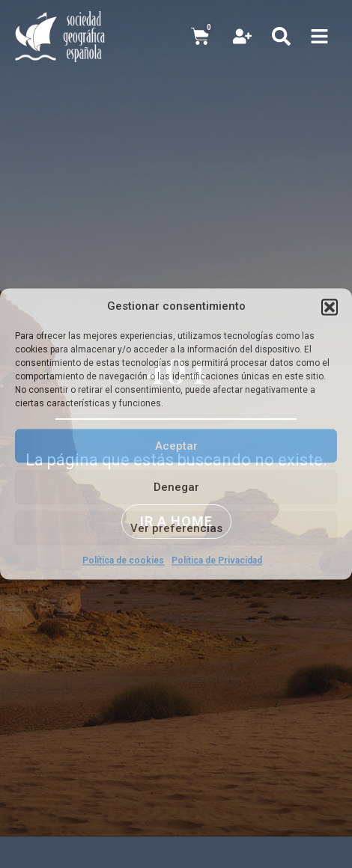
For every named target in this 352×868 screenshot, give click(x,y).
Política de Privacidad (217, 560)
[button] (330, 307)
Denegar (176, 487)
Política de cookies (123, 560)
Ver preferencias (176, 528)
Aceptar (176, 446)
